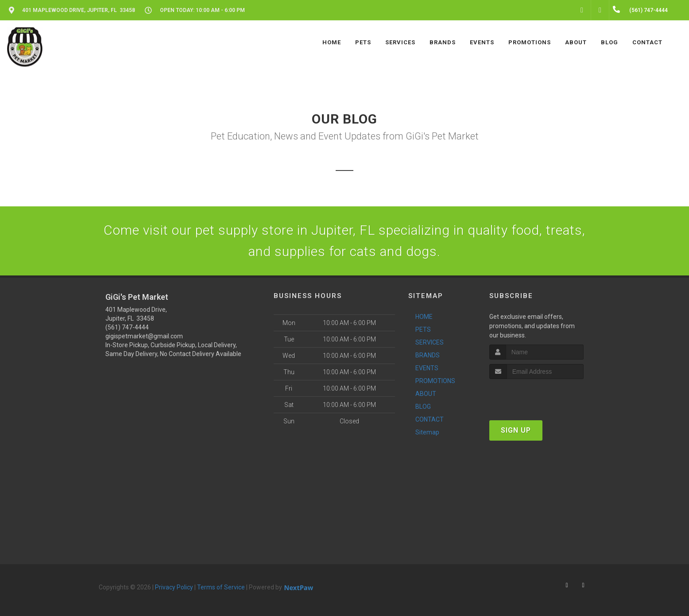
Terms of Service (221, 587)
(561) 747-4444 (127, 327)
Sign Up (516, 430)
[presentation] (536, 396)
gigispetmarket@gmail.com (144, 336)
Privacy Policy (174, 587)
